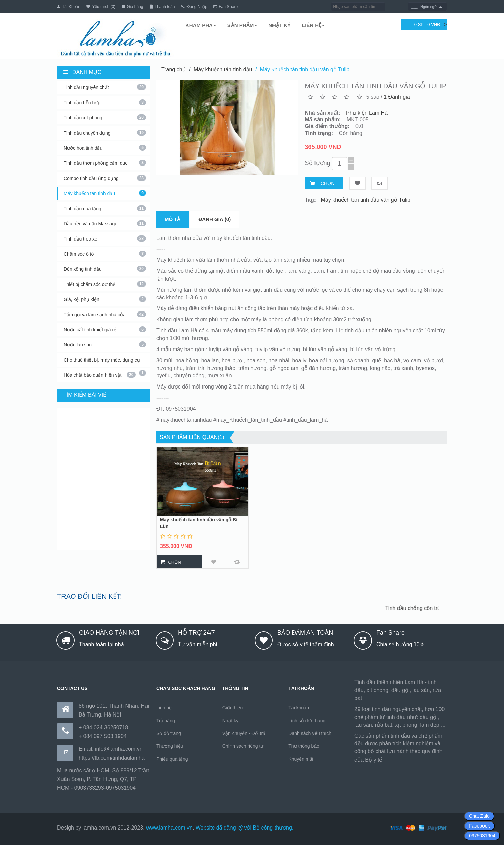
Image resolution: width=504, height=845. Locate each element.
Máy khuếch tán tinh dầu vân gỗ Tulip (305, 69)
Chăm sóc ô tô (105, 253)
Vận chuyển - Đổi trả (244, 733)
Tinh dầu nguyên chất (105, 87)
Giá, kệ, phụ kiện (105, 299)
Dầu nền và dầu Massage (105, 223)
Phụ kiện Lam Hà (367, 113)
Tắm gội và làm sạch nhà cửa (105, 314)
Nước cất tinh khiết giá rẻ (105, 329)
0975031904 (482, 836)
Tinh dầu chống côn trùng (421, 608)
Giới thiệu (233, 707)
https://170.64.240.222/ (411, 759)
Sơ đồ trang (169, 733)
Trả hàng (166, 720)
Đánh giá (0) (215, 219)
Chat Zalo (479, 816)
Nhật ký (230, 720)
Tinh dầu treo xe (105, 238)
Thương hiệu (170, 746)
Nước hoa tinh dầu (105, 147)
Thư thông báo (304, 746)
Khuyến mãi (301, 759)
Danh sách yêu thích (310, 733)
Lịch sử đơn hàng (307, 720)
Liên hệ (164, 707)
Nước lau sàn (105, 344)
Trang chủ (174, 69)
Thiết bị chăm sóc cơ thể (105, 284)
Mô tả (173, 219)
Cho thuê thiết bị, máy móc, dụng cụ (105, 362)
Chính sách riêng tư (243, 746)
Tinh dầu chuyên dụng (105, 132)
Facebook (479, 826)
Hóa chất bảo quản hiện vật (100, 374)
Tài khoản (299, 707)
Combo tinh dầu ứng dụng (105, 178)
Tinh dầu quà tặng (105, 208)
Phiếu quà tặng (172, 759)
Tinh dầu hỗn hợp (105, 102)
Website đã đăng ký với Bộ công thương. (245, 827)
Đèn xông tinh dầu (105, 268)
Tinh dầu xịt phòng (105, 117)
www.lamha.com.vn (169, 827)
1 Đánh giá (397, 96)
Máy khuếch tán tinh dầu (105, 193)
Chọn (327, 183)
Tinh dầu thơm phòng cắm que (105, 162)
